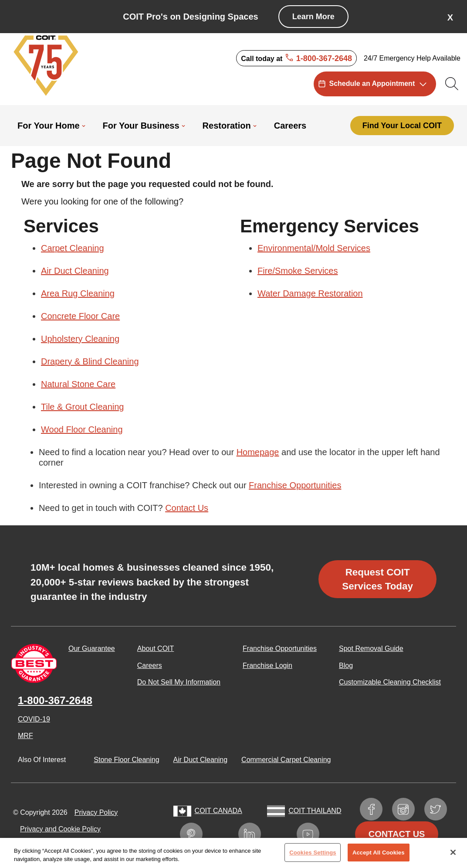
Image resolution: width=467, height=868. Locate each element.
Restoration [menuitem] (227, 126)
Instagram (408, 808)
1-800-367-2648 (55, 700)
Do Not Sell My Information (179, 682)
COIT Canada (218, 811)
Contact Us (187, 508)
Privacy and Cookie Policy (60, 829)
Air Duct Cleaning (75, 271)
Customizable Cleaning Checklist (390, 682)
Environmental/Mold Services (314, 248)
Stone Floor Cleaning (126, 760)
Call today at (296, 58)
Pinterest (195, 832)
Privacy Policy (96, 812)
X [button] (450, 17)
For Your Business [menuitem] (141, 126)
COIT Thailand (315, 811)
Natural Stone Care (78, 384)
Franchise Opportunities (295, 485)
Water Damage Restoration (310, 293)
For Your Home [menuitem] (49, 126)
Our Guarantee (92, 648)
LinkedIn (254, 832)
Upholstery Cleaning (80, 339)
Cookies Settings (313, 856)
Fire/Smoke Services (298, 271)
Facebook (375, 808)
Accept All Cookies (379, 856)
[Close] (453, 856)
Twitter (440, 808)
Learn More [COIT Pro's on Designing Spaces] (313, 17)
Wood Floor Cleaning (82, 429)
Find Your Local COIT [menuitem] (402, 126)
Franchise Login (267, 665)
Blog (346, 665)
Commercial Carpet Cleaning (286, 760)
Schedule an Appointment (372, 83)
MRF (25, 736)
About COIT (156, 648)
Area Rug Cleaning (78, 293)
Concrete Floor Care (80, 316)
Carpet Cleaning (73, 248)
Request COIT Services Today (377, 579)
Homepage (258, 452)
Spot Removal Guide (371, 648)
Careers (150, 665)
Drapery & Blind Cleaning (90, 361)
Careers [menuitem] (290, 126)
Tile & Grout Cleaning (82, 407)
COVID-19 (34, 719)
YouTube (312, 832)
